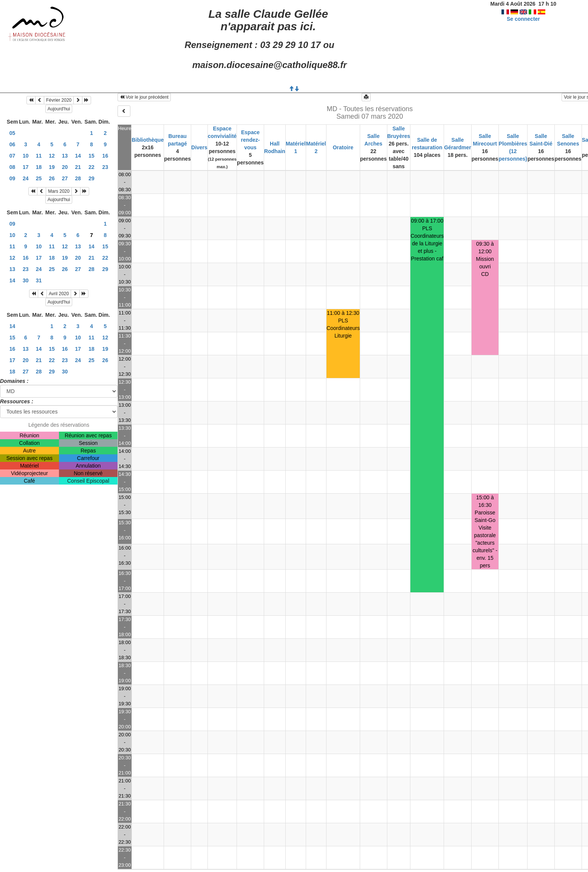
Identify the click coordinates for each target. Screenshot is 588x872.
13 (65, 156)
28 (78, 178)
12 (52, 156)
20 (65, 167)
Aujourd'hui (59, 109)
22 (91, 167)
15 (91, 156)
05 (12, 133)
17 (26, 167)
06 (12, 144)
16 (105, 156)
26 (52, 178)
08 (12, 167)
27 (65, 178)
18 (39, 167)
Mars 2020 (59, 191)
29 (91, 178)
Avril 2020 (59, 294)
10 (26, 156)
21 (78, 167)
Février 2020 (59, 100)
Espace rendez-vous (251, 140)
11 (39, 156)
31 (39, 280)
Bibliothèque (148, 140)
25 (39, 178)
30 (26, 280)
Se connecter (523, 19)
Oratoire (343, 147)
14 (78, 156)
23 (105, 167)
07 (12, 156)
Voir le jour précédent (144, 97)
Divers (199, 147)
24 (26, 178)
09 (12, 178)
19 (52, 167)
